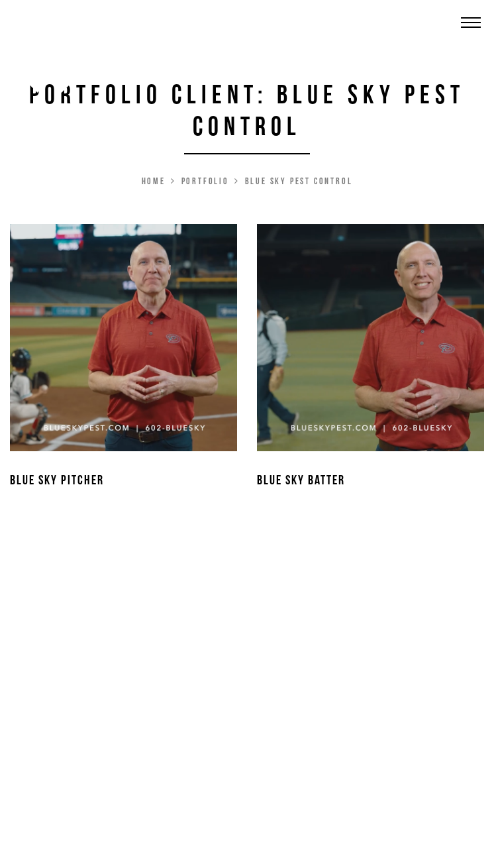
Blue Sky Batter (301, 480)
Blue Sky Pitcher (57, 480)
